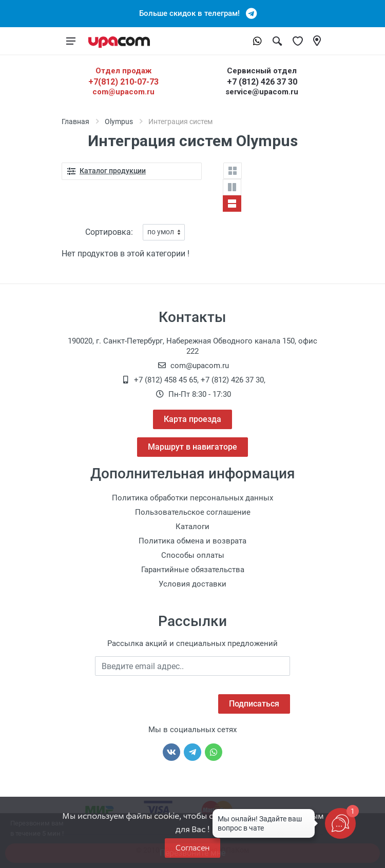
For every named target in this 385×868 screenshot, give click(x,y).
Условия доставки (192, 584)
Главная (75, 122)
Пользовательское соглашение (193, 512)
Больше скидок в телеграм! (192, 13)
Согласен (192, 848)
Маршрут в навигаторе (192, 447)
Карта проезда (192, 419)
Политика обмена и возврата (192, 541)
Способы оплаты (193, 555)
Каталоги (192, 527)
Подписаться (254, 704)
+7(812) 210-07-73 (123, 82)
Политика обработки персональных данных (192, 498)
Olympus (119, 122)
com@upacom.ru (123, 92)
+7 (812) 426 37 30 (262, 82)
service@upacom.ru (262, 92)
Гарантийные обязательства (193, 570)
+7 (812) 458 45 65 (166, 380)
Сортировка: (109, 232)
